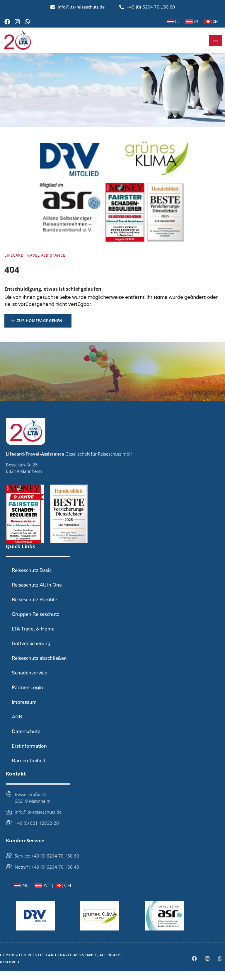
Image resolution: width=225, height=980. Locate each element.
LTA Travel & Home (33, 638)
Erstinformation (29, 755)
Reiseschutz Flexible (34, 608)
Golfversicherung (31, 652)
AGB (17, 726)
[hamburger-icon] (215, 40)
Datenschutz (26, 740)
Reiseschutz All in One (37, 594)
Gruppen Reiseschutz (35, 623)
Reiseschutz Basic (32, 579)
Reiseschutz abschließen (39, 667)
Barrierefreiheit (29, 769)
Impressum (24, 711)
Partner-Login (27, 696)
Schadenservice (29, 682)
